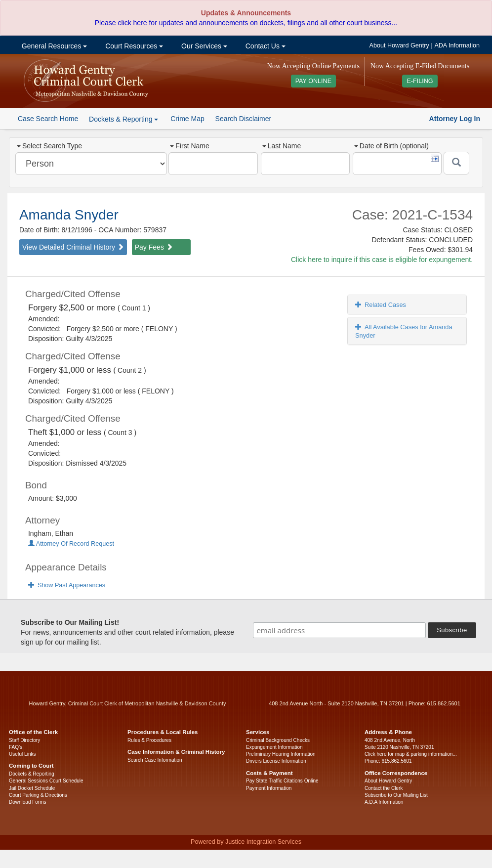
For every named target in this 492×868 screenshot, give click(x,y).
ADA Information (457, 45)
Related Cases (381, 305)
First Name (189, 146)
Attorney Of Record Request (71, 544)
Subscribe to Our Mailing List (396, 795)
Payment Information (269, 788)
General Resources (53, 46)
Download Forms (28, 802)
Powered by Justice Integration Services (246, 842)
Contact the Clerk (384, 788)
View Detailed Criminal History (73, 247)
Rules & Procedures (149, 740)
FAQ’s (16, 747)
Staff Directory (24, 740)
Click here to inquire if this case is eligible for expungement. (382, 260)
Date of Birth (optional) (391, 146)
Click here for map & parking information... (411, 754)
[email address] (339, 630)
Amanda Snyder (69, 215)
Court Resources (133, 46)
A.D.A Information (384, 802)
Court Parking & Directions (38, 795)
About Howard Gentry (399, 45)
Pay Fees (154, 247)
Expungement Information (274, 747)
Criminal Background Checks (278, 740)
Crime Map (187, 119)
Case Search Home (48, 119)
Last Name (282, 146)
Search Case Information (155, 760)
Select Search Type (49, 146)
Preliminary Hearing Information (281, 754)
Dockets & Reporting (32, 774)
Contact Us (265, 46)
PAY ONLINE (314, 81)
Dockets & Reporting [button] (123, 119)
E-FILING (420, 81)
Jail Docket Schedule (32, 788)
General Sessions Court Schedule (46, 781)
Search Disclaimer (244, 119)
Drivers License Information (276, 761)
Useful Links (22, 754)
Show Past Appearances (67, 585)
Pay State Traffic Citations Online (282, 781)
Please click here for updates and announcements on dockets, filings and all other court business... (246, 23)
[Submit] (456, 163)
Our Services (203, 46)
